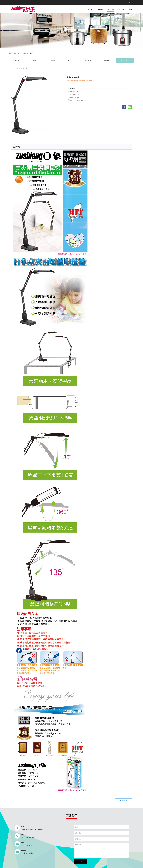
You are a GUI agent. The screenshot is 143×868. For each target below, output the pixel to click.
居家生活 (71, 60)
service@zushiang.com (30, 853)
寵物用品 (89, 60)
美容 (53, 60)
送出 (81, 861)
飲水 (35, 60)
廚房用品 (17, 60)
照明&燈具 (25, 53)
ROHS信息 (121, 9)
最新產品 (101, 9)
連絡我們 (131, 9)
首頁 (10, 53)
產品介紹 (111, 9)
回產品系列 (124, 800)
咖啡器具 (107, 60)
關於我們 (91, 9)
